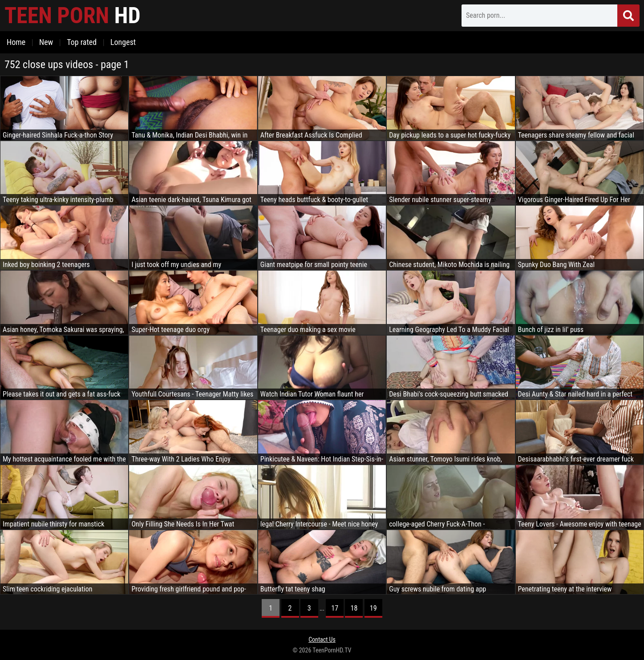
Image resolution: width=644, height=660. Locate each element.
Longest (123, 42)
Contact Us (322, 640)
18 (354, 608)
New (46, 42)
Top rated (82, 42)
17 (335, 608)
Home (16, 42)
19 (373, 608)
